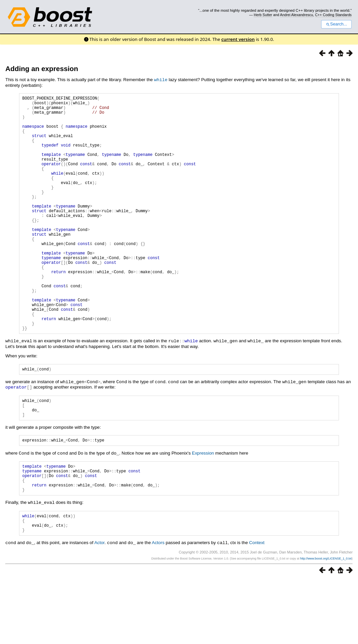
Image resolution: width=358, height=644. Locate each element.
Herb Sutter (263, 15)
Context (257, 607)
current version (238, 39)
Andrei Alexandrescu (297, 15)
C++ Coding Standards (333, 15)
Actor (99, 607)
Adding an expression (42, 69)
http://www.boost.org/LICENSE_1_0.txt (326, 623)
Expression (203, 508)
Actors (158, 607)
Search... (336, 24)
